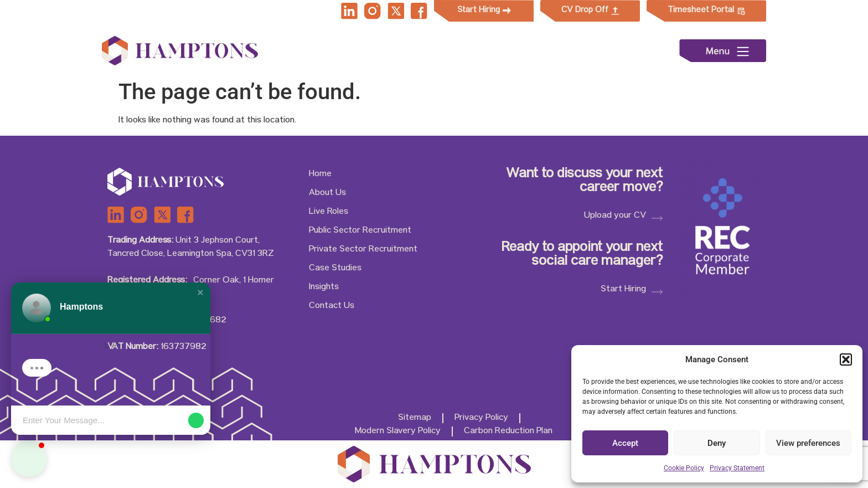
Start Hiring (623, 290)
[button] (846, 359)
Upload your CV (615, 216)
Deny (717, 443)
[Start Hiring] (657, 292)
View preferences (808, 443)
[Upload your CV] (657, 218)
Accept (625, 443)
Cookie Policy (684, 468)
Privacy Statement (737, 468)
